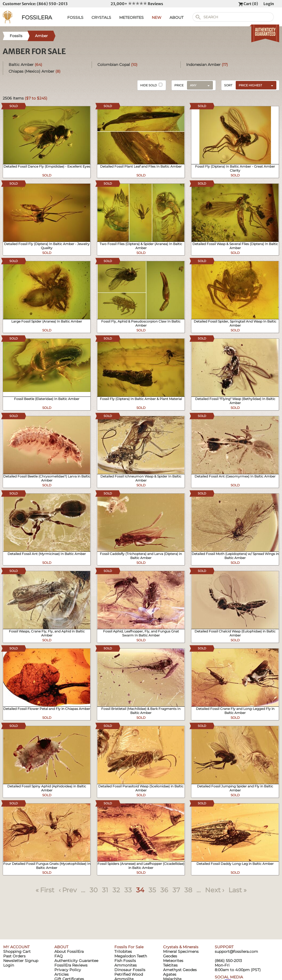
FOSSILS (75, 17)
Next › (215, 890)
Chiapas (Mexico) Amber (35, 71)
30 (94, 890)
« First (45, 890)
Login (269, 4)
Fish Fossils (125, 961)
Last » (237, 890)
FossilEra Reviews (71, 965)
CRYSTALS (101, 17)
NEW (157, 17)
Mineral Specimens (181, 951)
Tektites (170, 965)
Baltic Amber (25, 65)
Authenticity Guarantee (76, 961)
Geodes (170, 956)
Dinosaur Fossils (130, 970)
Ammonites (126, 965)
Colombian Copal (117, 65)
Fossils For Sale (129, 947)
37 (176, 890)
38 (188, 890)
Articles (61, 974)
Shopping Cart (17, 951)
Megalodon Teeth (131, 956)
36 (164, 890)
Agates (170, 974)
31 (105, 890)
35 (152, 890)
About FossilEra (69, 951)
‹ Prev (68, 890)
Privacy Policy (68, 970)
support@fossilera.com (236, 951)
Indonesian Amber (207, 65)
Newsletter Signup (21, 961)
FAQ (59, 956)
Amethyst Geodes (180, 970)
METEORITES (131, 17)
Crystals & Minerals (181, 947)
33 (128, 890)
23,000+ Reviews (137, 4)
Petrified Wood (129, 974)
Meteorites (173, 961)
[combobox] (255, 85)
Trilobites (123, 951)
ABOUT (177, 17)
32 (116, 890)
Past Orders (14, 956)
